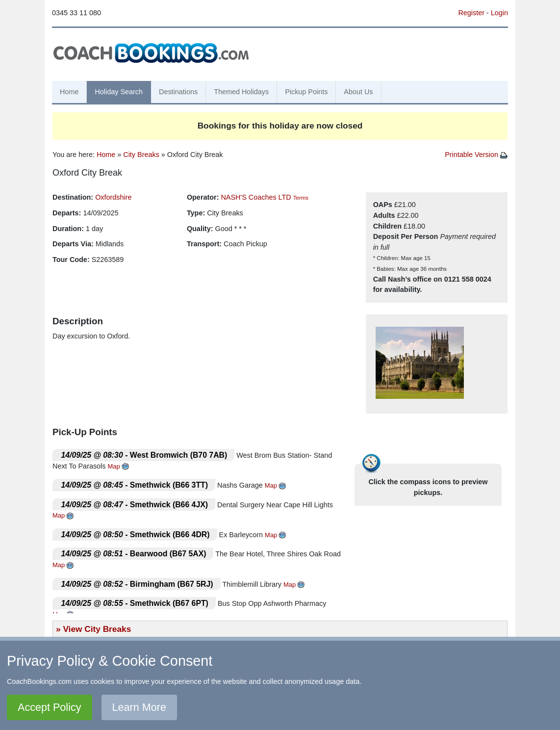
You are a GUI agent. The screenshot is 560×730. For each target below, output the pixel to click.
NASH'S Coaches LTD (256, 197)
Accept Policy (50, 707)
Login (499, 13)
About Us (358, 92)
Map (114, 466)
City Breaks (141, 155)
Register (471, 13)
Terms (301, 198)
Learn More (139, 707)
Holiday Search (119, 92)
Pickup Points (306, 92)
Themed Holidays (241, 92)
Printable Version (476, 155)
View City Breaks (97, 629)
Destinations (178, 92)
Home (69, 92)
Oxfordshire (113, 197)
